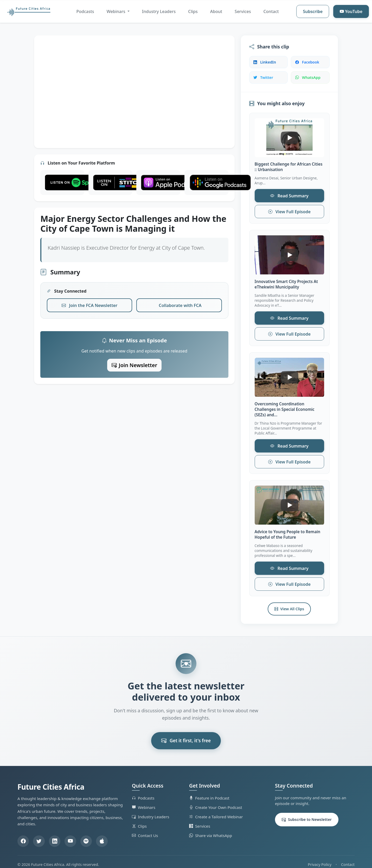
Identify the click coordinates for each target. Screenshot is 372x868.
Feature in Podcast (209, 792)
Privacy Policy (320, 859)
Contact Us (145, 830)
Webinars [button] (117, 11)
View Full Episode (289, 211)
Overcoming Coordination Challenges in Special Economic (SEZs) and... (285, 407)
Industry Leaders (159, 11)
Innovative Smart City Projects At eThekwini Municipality (286, 283)
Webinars (144, 802)
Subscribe (313, 11)
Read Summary (289, 196)
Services (243, 11)
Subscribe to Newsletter (307, 814)
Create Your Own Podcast (216, 802)
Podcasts (85, 11)
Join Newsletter (134, 364)
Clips (193, 11)
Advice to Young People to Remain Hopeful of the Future (288, 530)
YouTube (351, 11)
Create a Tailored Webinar (216, 811)
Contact (271, 11)
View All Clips (289, 603)
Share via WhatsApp (211, 830)
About (216, 11)
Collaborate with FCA (180, 305)
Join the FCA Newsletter (89, 305)
